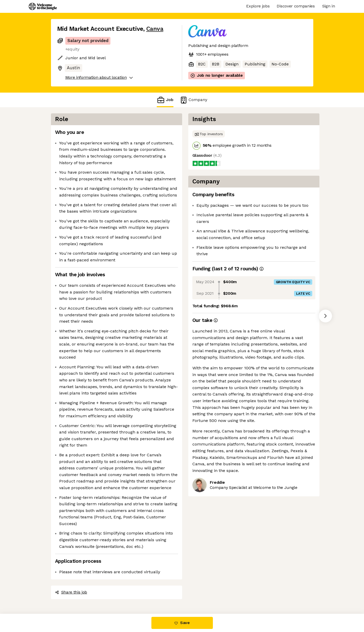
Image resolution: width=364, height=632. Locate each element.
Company (193, 100)
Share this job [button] (71, 592)
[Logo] (43, 6)
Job (165, 100)
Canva (155, 29)
